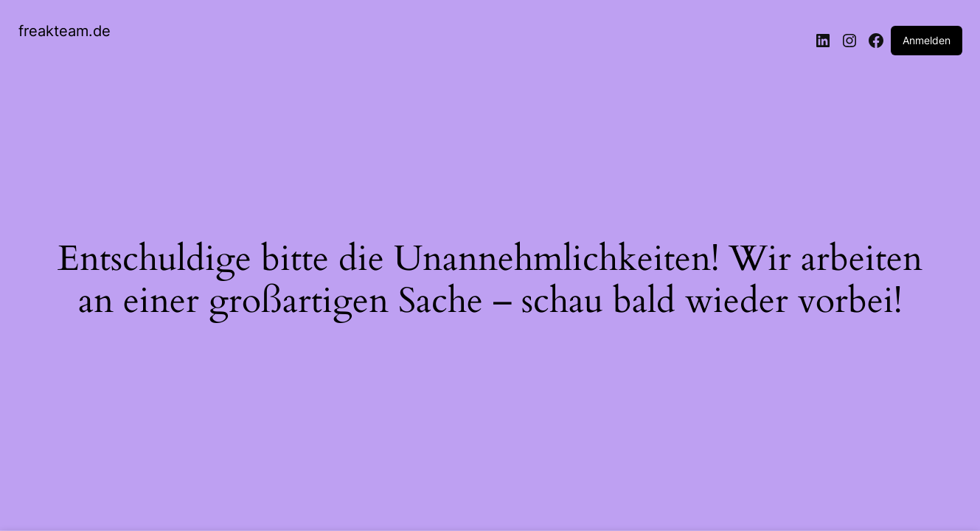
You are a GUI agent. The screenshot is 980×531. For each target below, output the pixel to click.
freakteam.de (65, 31)
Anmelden (927, 40)
